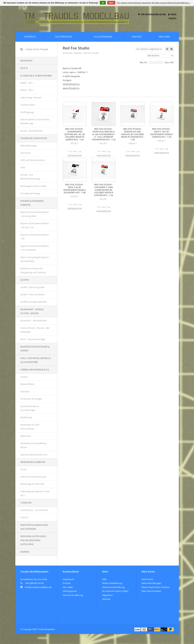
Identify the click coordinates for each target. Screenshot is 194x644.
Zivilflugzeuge (27, 112)
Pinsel (23, 469)
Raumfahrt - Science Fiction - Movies (32, 311)
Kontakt (137, 37)
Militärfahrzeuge (29, 146)
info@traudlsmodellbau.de (38, 587)
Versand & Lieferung (73, 595)
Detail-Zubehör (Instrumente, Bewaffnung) (35, 121)
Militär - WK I (27, 83)
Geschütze (26, 153)
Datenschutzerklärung (113, 587)
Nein (111, 3)
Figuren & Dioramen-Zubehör (32, 203)
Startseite (30, 37)
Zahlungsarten (70, 591)
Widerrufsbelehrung (112, 583)
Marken (25, 552)
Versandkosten (75, 155)
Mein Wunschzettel (151, 591)
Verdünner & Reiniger (31, 399)
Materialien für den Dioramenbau (30, 427)
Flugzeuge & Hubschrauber (36, 76)
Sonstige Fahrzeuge (30, 193)
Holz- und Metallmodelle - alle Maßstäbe (36, 360)
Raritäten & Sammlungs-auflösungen (34, 527)
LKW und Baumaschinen (33, 160)
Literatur (26, 503)
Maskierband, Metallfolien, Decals (34, 445)
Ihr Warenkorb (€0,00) (152, 14)
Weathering (26, 417)
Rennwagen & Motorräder (33, 186)
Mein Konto (147, 579)
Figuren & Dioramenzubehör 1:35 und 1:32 (35, 225)
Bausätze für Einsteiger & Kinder (35, 349)
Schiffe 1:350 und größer (33, 287)
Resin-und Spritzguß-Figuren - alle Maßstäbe (35, 259)
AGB (104, 579)
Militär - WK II (27, 90)
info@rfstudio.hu (71, 84)
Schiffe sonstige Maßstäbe (34, 302)
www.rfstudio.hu (71, 88)
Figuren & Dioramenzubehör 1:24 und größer (35, 214)
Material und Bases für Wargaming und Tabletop (33, 270)
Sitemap (106, 599)
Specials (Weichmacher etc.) (34, 455)
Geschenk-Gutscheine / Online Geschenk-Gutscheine (34, 540)
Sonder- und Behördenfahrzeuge (30, 177)
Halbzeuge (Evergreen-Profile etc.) (35, 493)
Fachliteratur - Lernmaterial (34, 510)
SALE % (24, 68)
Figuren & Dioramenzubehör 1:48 (35, 237)
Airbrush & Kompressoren (33, 477)
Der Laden (164, 37)
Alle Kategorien (103, 37)
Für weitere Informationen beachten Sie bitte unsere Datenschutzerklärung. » (154, 3)
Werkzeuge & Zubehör (33, 462)
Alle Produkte (64, 37)
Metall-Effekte (27, 384)
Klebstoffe (26, 436)
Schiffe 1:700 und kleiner (33, 295)
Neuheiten (26, 61)
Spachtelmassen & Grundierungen (30, 408)
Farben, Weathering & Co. (35, 370)
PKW (23, 167)
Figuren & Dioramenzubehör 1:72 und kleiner (35, 248)
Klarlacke (25, 391)
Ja (103, 3)
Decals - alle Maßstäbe (31, 131)
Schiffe (25, 280)
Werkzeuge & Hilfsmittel (32, 484)
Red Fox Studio (91, 53)
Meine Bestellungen (151, 583)
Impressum (68, 579)
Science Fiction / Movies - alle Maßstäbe (35, 330)
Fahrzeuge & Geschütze (34, 138)
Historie (24, 517)
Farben (24, 377)
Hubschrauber (28, 105)
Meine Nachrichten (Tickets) (155, 587)
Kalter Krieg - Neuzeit (31, 97)
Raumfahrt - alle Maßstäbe (34, 320)
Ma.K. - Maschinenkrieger (33, 339)
